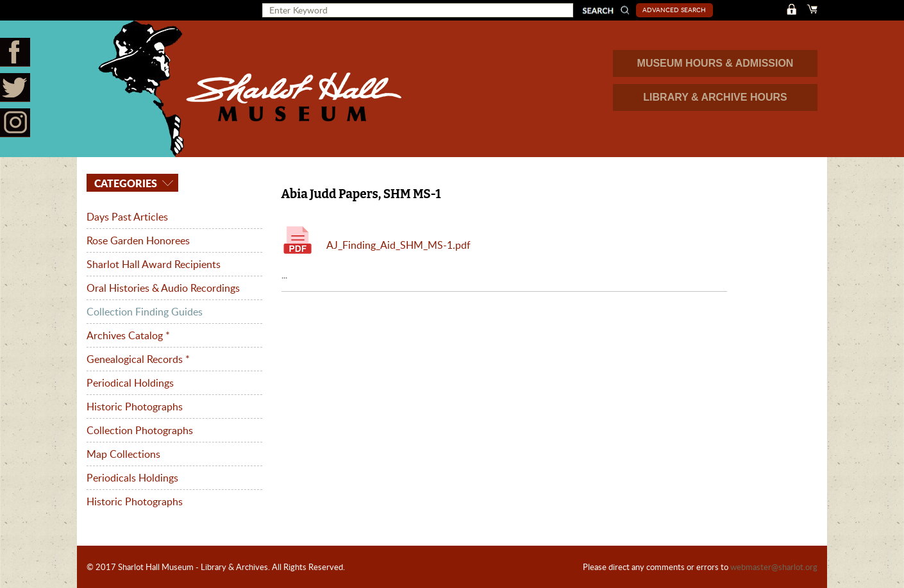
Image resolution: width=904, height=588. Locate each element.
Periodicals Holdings (132, 478)
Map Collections (123, 454)
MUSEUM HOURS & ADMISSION (716, 63)
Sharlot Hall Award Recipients (154, 264)
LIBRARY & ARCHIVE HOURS (715, 97)
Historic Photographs (135, 407)
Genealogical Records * (138, 359)
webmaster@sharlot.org (774, 567)
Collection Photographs (140, 430)
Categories (124, 183)
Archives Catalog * (128, 335)
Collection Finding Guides (145, 312)
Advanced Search (674, 10)
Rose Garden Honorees (138, 240)
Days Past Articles (127, 217)
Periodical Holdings (130, 383)
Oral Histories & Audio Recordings (163, 288)
